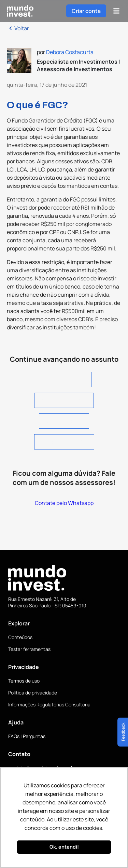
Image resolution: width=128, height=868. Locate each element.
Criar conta (86, 11)
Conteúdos (20, 637)
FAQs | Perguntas (27, 736)
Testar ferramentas (29, 649)
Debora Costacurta (70, 52)
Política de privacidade (33, 693)
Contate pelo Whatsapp (64, 503)
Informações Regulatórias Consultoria (49, 705)
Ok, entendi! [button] (64, 847)
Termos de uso (24, 681)
